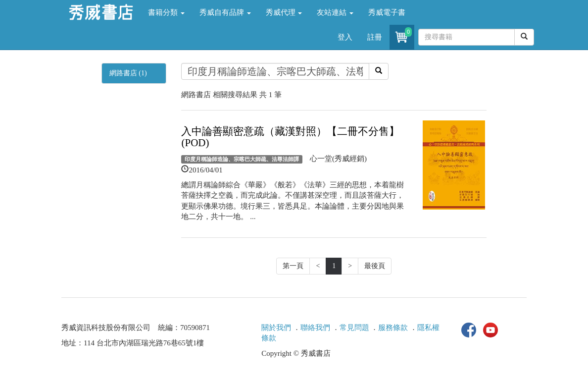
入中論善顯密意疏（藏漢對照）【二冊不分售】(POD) (290, 137)
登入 (345, 37)
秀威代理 (284, 12)
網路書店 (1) (128, 73)
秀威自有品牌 (225, 12)
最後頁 (375, 266)
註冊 (375, 37)
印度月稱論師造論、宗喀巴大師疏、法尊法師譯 (242, 159)
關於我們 (276, 328)
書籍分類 (166, 12)
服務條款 (393, 328)
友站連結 (335, 12)
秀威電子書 (387, 12)
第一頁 (293, 266)
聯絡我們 (315, 328)
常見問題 (354, 328)
